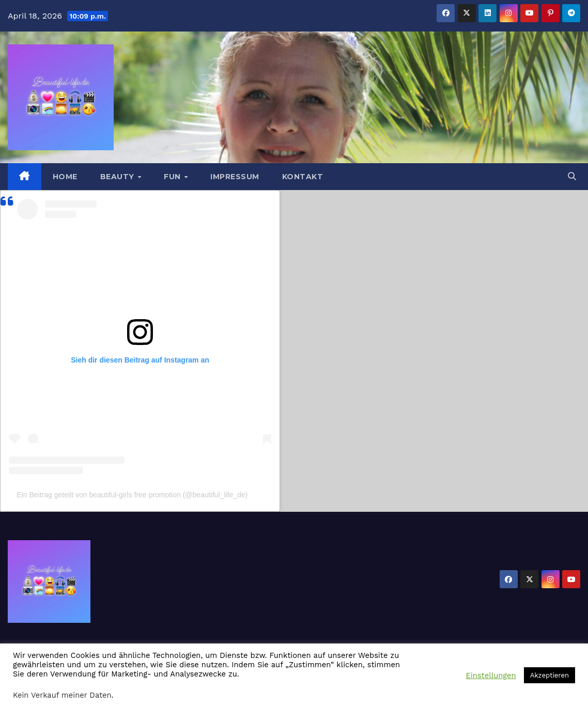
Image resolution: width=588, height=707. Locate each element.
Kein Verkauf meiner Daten (62, 695)
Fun (173, 177)
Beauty (119, 177)
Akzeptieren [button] (550, 675)
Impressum (235, 177)
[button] (572, 176)
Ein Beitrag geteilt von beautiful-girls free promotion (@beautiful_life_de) (132, 495)
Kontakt (303, 177)
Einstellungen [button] (491, 675)
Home (65, 177)
